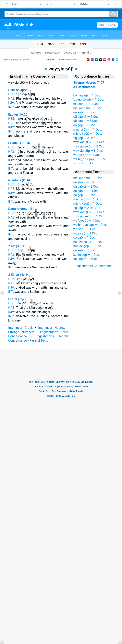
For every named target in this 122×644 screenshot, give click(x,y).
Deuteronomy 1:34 (21, 209)
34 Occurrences (84, 87)
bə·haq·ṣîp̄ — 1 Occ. (87, 95)
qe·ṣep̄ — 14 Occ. (85, 259)
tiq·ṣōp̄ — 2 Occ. (85, 138)
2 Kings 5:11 (17, 246)
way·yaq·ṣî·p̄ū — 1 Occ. (89, 142)
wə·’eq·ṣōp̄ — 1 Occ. (87, 155)
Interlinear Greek (20, 328)
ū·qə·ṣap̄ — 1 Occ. (86, 233)
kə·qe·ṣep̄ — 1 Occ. (86, 255)
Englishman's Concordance (93, 266)
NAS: (12, 99)
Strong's (15, 60)
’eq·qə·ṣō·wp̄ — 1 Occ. (88, 100)
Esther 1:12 (16, 299)
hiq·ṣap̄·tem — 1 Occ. (88, 108)
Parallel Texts (39, 341)
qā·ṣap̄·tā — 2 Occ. (86, 117)
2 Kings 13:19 (18, 275)
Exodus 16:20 (18, 114)
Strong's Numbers (21, 332)
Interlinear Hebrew (52, 328)
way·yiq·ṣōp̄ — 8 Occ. (88, 151)
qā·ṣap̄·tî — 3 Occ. (86, 121)
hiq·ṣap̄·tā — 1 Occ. (87, 104)
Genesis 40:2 (18, 90)
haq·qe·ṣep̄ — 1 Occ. (87, 246)
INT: (11, 107)
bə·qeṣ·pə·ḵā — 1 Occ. (89, 242)
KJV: (12, 103)
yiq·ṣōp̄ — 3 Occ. (85, 163)
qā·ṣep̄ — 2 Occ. (84, 250)
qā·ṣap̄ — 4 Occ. (84, 112)
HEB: (12, 94)
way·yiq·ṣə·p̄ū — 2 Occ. (89, 146)
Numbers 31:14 (19, 180)
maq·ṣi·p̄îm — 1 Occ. (88, 129)
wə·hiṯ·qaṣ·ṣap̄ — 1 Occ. (90, 159)
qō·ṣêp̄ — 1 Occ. (85, 125)
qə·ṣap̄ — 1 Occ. (84, 238)
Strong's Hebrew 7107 (89, 83)
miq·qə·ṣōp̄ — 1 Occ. (88, 134)
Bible (6, 60)
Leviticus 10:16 (19, 143)
